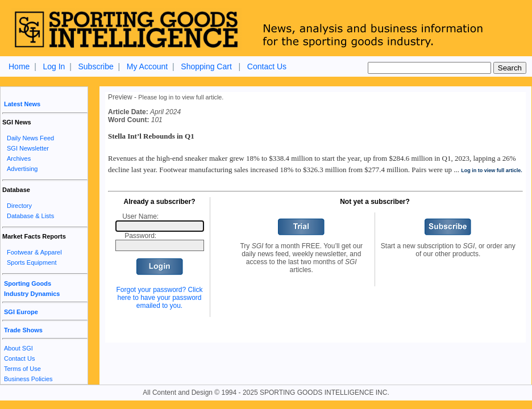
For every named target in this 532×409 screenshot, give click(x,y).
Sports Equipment (32, 262)
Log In (54, 66)
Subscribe (95, 66)
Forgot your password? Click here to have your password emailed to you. (159, 298)
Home (19, 66)
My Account (147, 66)
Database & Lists (30, 216)
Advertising (22, 169)
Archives (19, 158)
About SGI (18, 348)
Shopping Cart (206, 66)
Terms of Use (22, 369)
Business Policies (28, 379)
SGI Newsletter (28, 148)
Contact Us (267, 66)
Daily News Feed (30, 138)
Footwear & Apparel (34, 252)
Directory (19, 206)
